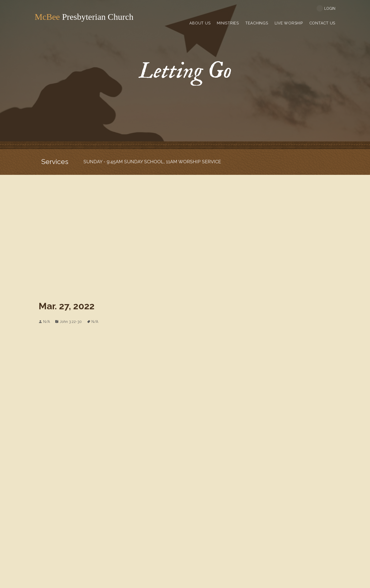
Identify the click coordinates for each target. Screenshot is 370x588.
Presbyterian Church (72, 17)
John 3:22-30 (71, 322)
